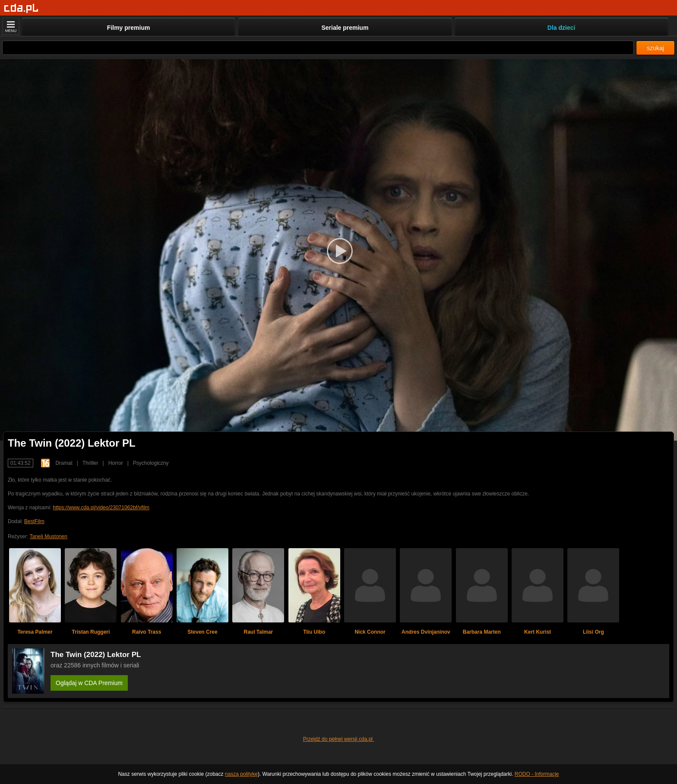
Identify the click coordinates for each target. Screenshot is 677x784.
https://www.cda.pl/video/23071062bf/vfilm (101, 508)
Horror (116, 463)
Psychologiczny (151, 463)
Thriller (90, 463)
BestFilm (34, 521)
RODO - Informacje (537, 774)
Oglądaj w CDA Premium (89, 683)
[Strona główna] (21, 8)
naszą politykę (241, 774)
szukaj (655, 48)
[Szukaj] (318, 48)
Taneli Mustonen (48, 536)
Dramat (64, 463)
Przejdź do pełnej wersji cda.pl (339, 739)
